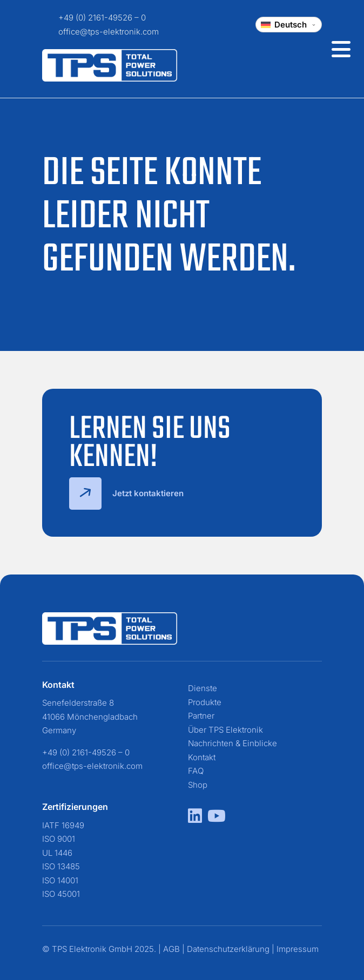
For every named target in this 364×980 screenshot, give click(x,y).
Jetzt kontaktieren (126, 494)
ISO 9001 (59, 839)
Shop (198, 785)
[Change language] (289, 25)
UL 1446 (57, 853)
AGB (171, 949)
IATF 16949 (63, 825)
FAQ (196, 771)
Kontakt (202, 757)
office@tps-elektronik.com (109, 32)
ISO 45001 (61, 894)
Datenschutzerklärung (228, 949)
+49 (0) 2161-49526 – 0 (102, 18)
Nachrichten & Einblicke (232, 743)
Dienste (203, 688)
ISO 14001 (60, 880)
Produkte (205, 702)
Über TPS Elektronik (225, 730)
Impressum (298, 949)
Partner (201, 716)
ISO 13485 (61, 866)
